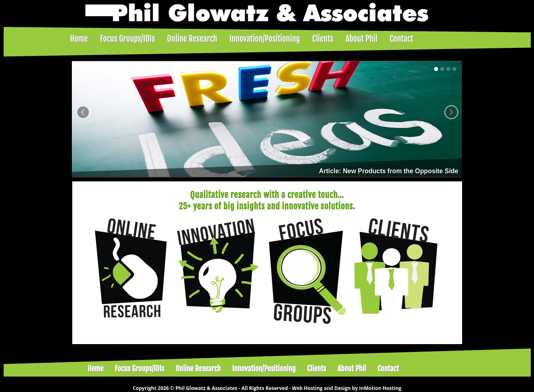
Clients (323, 39)
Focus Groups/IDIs (127, 39)
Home (79, 39)
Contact (401, 39)
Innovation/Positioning (265, 39)
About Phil (361, 39)
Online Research (192, 39)
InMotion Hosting (380, 388)
